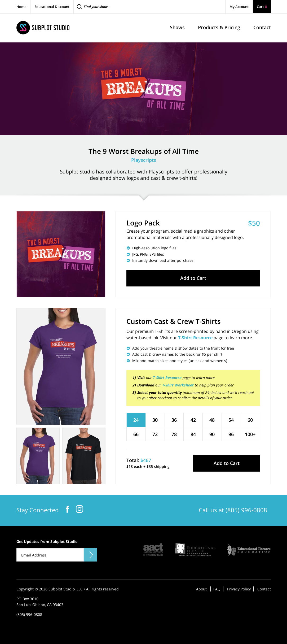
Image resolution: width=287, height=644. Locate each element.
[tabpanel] (61, 366)
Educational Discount (52, 7)
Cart (262, 7)
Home (21, 7)
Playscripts (144, 160)
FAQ (217, 589)
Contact (264, 589)
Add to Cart (193, 278)
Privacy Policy (239, 589)
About (201, 589)
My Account (239, 7)
